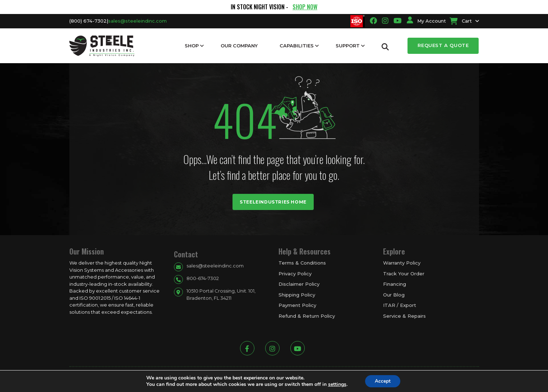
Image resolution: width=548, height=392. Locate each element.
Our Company (239, 46)
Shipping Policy (297, 295)
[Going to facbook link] (373, 21)
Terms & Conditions (302, 263)
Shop (192, 46)
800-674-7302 (203, 278)
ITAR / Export (400, 305)
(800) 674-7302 (88, 21)
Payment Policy (297, 305)
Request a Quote (443, 45)
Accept (383, 381)
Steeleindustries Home (273, 202)
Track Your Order (404, 274)
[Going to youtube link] (398, 21)
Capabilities (297, 46)
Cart (461, 21)
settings (336, 384)
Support (348, 46)
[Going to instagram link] (385, 21)
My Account (426, 21)
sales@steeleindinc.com (137, 21)
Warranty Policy (402, 263)
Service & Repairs (404, 316)
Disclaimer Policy (299, 284)
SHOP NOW (305, 7)
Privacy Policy (295, 274)
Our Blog (394, 295)
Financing (395, 284)
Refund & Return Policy (307, 316)
